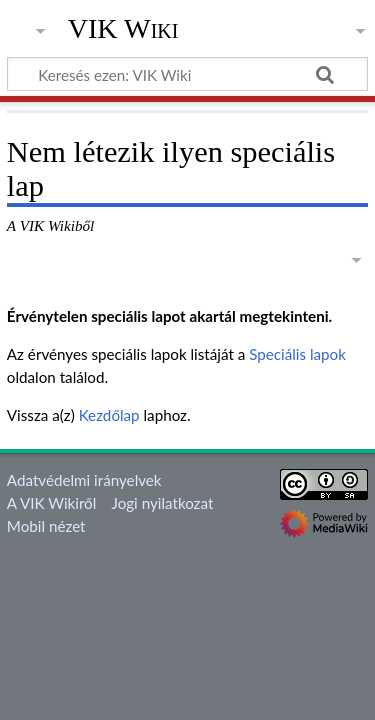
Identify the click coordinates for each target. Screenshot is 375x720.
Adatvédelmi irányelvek (84, 480)
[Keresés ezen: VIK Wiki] (187, 74)
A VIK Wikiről (51, 503)
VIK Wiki (123, 29)
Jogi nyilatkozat (163, 503)
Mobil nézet (46, 526)
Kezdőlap (109, 415)
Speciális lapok (297, 354)
